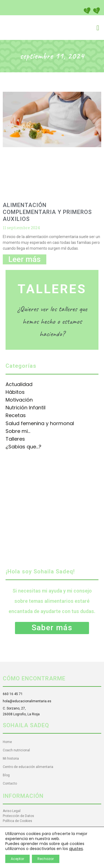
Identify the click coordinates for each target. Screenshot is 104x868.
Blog (6, 775)
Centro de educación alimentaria (28, 767)
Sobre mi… (18, 431)
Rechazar (46, 859)
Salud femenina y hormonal (40, 423)
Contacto (10, 783)
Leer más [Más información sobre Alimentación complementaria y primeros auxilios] (25, 259)
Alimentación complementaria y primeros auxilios (47, 212)
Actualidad (19, 384)
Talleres (15, 439)
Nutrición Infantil (26, 408)
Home (7, 742)
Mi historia (11, 759)
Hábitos (15, 392)
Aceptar (17, 859)
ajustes (76, 849)
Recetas (16, 415)
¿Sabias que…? (23, 447)
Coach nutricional (16, 750)
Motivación (19, 400)
